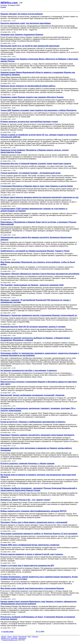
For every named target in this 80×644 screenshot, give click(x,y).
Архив (15, 637)
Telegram (35, 637)
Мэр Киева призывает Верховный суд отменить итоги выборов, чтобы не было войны (38, 263)
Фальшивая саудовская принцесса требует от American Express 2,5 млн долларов (39, 534)
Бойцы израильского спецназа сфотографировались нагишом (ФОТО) (33, 511)
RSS (29, 637)
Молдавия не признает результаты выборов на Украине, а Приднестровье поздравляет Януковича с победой (35, 339)
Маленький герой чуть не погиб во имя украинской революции (30, 46)
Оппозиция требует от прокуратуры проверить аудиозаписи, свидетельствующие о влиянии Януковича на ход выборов (40, 354)
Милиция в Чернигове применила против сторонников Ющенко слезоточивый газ (39, 315)
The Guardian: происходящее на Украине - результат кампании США (32, 285)
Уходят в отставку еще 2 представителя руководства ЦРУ (27, 566)
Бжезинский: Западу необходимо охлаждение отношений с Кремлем (32, 395)
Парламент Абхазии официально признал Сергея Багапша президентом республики (40, 274)
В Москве (14, 638)
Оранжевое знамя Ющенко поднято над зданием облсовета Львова (32, 97)
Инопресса (22, 638)
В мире (3, 7)
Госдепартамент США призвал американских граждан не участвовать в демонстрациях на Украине (34, 210)
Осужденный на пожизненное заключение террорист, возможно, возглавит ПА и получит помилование (38, 409)
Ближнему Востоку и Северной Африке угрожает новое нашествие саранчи (36, 164)
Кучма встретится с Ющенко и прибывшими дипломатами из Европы (33, 422)
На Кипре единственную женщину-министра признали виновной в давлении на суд (39, 197)
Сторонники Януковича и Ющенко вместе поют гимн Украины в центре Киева (37, 186)
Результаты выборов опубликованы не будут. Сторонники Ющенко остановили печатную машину (38, 618)
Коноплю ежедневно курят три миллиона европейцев (26, 23)
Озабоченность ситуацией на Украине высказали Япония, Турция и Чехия (35, 251)
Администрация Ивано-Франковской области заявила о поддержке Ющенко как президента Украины (38, 74)
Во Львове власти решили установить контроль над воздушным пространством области (38, 476)
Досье (9, 637)
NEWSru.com (9, 3)
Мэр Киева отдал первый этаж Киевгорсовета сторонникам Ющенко (32, 588)
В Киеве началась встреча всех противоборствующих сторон (29, 122)
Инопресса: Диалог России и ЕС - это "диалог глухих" (26, 500)
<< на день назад (7, 632)
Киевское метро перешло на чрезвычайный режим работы (28, 86)
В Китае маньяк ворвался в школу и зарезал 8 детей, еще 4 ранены (32, 554)
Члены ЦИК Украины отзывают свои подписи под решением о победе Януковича (38, 110)
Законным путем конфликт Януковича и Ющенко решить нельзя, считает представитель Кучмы (35, 151)
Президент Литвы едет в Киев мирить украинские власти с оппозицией (34, 522)
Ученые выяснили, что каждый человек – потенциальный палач (31, 173)
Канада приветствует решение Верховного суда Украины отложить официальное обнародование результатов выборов (39, 603)
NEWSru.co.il (5, 638)
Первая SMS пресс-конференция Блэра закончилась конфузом (30, 545)
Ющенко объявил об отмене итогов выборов (22, 14)
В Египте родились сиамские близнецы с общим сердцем (27, 463)
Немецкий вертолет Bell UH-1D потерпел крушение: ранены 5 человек (33, 327)
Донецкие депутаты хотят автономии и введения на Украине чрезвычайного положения (36, 449)
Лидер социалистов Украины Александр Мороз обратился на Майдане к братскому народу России (39, 60)
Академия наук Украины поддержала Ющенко (22, 35)
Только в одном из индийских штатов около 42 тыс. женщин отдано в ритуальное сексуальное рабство (39, 136)
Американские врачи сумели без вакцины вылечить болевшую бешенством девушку (36, 239)
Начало (4, 637)
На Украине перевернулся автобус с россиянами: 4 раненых (29, 370)
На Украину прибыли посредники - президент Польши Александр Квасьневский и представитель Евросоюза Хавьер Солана (39, 489)
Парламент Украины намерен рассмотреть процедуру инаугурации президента (37, 435)
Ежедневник (22, 637)
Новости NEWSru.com (10, 640)
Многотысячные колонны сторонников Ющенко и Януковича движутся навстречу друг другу (39, 383)
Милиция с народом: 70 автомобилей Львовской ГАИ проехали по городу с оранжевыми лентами (36, 301)
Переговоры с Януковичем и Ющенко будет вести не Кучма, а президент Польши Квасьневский (38, 223)
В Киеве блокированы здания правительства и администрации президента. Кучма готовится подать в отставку (39, 578)
